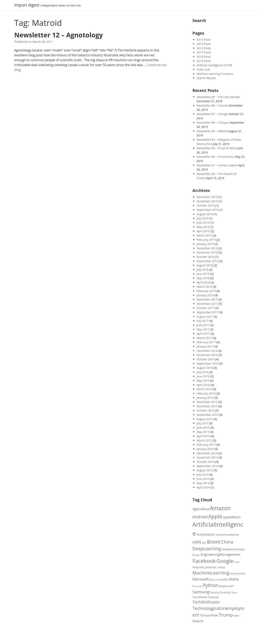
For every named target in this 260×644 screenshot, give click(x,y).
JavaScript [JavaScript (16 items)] (211, 567)
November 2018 (207, 252)
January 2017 (205, 346)
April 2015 (203, 436)
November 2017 (207, 304)
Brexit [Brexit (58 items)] (214, 542)
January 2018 (205, 295)
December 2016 (207, 351)
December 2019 (207, 197)
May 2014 (203, 483)
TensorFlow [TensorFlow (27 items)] (209, 615)
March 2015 (204, 440)
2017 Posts (204, 52)
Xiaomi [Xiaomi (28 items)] (198, 621)
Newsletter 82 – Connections (216, 157)
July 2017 (203, 321)
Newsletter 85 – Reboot (212, 131)
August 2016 (205, 368)
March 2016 (204, 389)
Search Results (206, 78)
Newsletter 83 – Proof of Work (216, 148)
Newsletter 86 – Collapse (213, 123)
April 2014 (203, 487)
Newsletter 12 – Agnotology (58, 35)
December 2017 (207, 299)
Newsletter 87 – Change (212, 114)
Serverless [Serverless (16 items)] (225, 592)
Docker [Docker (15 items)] (196, 555)
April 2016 (203, 385)
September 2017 (208, 312)
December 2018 (207, 248)
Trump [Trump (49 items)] (226, 615)
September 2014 (208, 466)
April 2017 (203, 334)
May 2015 (203, 432)
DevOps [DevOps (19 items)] (240, 549)
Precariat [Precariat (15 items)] (197, 586)
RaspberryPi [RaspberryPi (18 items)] (226, 586)
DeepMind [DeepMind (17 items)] (228, 549)
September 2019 (208, 210)
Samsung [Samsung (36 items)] (201, 592)
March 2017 (204, 338)
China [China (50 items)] (227, 542)
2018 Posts (204, 57)
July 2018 (203, 270)
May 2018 (203, 278)
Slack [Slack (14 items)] (234, 593)
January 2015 (205, 449)
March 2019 (204, 235)
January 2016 (205, 398)
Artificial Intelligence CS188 (214, 65)
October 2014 (206, 462)
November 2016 (207, 355)
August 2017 (205, 317)
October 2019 (206, 205)
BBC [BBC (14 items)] (204, 543)
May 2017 (203, 329)
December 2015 (207, 402)
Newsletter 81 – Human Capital (217, 165)
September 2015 (208, 415)
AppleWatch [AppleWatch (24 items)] (232, 517)
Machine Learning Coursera (215, 74)
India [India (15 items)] (237, 562)
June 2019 (203, 223)
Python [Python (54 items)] (210, 585)
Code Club (203, 69)
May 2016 (203, 381)
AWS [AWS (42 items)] (197, 542)
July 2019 (203, 218)
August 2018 (205, 265)
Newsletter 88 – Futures (212, 105)
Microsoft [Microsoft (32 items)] (201, 579)
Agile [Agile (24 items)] (196, 509)
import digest (27, 5)
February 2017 (206, 342)
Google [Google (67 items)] (225, 561)
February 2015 (206, 445)
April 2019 (203, 231)
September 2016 (208, 363)
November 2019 (207, 201)
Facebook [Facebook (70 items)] (204, 561)
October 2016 (206, 359)
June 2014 (203, 479)
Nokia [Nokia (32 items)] (234, 579)
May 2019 (203, 227)
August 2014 (205, 470)
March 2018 (204, 287)
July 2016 (203, 372)
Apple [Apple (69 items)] (215, 516)
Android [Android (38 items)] (200, 517)
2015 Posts (204, 44)
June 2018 (203, 274)
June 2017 (203, 325)
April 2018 (203, 282)
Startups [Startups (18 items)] (214, 597)
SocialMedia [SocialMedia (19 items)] (200, 597)
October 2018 (206, 257)
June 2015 (203, 428)
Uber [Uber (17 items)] (237, 616)
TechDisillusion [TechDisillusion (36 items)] (206, 602)
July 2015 (203, 423)
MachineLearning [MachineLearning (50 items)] (211, 573)
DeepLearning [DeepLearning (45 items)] (207, 549)
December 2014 (207, 453)
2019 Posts (204, 61)
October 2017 (206, 308)
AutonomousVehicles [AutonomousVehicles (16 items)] (227, 535)
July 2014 (203, 475)
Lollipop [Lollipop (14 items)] (221, 567)
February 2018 (206, 291)
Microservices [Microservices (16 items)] (238, 573)
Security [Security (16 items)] (214, 592)
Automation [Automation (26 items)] (206, 534)
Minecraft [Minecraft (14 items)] (214, 580)
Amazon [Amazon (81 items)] (220, 508)
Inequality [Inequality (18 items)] (199, 567)
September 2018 (208, 261)
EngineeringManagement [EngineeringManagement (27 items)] (221, 554)
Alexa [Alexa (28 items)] (205, 509)
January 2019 (205, 244)
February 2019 (206, 240)
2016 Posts (204, 48)
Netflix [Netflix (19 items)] (224, 580)
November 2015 (207, 406)
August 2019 (205, 214)
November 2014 (207, 457)
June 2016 (203, 376)
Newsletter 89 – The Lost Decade (218, 97)
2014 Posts (204, 40)
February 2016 (206, 393)
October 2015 (206, 410)
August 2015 (205, 419)
